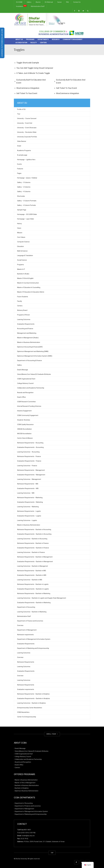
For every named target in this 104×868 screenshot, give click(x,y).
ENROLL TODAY (52, 734)
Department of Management (27, 630)
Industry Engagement (24, 411)
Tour (19, 114)
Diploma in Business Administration (27, 791)
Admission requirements (25, 635)
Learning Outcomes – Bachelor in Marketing (32, 612)
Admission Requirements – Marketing (30, 498)
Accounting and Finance (25, 329)
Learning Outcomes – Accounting (28, 452)
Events (19, 164)
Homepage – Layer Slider (26, 219)
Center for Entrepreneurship (27, 717)
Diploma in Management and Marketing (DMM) (33, 351)
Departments (43, 39)
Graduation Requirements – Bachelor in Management (35, 562)
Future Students (23, 297)
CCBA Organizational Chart (26, 379)
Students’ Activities (24, 420)
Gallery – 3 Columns (24, 182)
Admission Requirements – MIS (28, 484)
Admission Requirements (26, 662)
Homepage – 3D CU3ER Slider (27, 214)
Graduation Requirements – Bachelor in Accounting (34, 534)
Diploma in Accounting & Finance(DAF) (30, 347)
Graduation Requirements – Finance (29, 461)
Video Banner (22, 141)
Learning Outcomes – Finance (27, 466)
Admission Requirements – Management (31, 470)
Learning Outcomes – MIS (26, 493)
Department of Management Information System (34, 639)
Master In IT (21, 269)
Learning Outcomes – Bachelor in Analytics (31, 703)
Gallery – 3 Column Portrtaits (27, 201)
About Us (19, 39)
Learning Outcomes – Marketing (28, 507)
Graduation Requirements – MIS (28, 488)
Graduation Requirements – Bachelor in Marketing (34, 603)
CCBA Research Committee (26, 402)
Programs (30, 39)
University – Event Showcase (27, 128)
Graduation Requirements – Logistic (29, 516)
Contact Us (77, 2)
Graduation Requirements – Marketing (30, 502)
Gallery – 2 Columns (24, 187)
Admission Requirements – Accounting (30, 443)
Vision (19, 228)
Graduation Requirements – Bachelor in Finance (33, 548)
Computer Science (23, 242)
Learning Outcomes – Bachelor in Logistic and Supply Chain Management (42, 598)
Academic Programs (24, 150)
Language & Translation (25, 255)
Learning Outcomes (24, 319)
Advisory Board (22, 310)
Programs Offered (23, 315)
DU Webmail (49, 2)
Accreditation (21, 43)
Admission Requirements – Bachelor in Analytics (33, 694)
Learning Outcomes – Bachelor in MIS (30, 580)
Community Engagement (73, 39)
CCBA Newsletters (23, 712)
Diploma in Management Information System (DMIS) (35, 356)
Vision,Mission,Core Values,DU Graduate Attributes (34, 374)
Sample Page (22, 210)
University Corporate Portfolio (27, 137)
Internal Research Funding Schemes (29, 406)
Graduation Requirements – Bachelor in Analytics (34, 698)
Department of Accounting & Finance (29, 361)
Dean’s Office (21, 397)
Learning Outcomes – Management (29, 479)
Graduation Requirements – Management (31, 475)
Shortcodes (21, 196)
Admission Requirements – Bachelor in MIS (32, 571)
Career (59, 2)
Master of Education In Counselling (29, 287)
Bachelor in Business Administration (27, 785)
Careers (17, 768)
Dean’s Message (23, 370)
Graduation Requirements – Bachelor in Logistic (33, 589)
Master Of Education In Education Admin (31, 292)
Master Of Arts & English (25, 278)
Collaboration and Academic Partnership (31, 388)
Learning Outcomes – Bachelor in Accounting (32, 539)
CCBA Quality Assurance (25, 424)
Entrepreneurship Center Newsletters (30, 708)
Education (20, 246)
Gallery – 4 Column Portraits (26, 205)
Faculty (34, 43)
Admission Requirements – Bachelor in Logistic (33, 584)
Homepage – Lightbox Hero (26, 160)
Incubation (21, 6)
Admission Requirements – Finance (29, 456)
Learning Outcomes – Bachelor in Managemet (33, 566)
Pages (19, 173)
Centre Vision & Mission (25, 438)
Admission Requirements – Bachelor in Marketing (34, 593)
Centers (43, 43)
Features (20, 169)
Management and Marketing (27, 333)
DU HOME (19, 2)
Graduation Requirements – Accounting (30, 447)
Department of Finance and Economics (30, 621)
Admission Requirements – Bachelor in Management (35, 557)
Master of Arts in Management (25, 783)
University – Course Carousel (27, 118)
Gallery (29, 2)
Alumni (38, 2)
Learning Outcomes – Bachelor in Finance (31, 552)
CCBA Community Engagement (28, 415)
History (19, 224)
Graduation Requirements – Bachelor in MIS (32, 575)
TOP (52, 853)
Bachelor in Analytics (22, 788)
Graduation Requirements (26, 324)
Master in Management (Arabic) (28, 338)
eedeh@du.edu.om (28, 836)
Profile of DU (21, 109)
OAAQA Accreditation (24, 429)
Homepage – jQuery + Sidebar (27, 178)
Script (19, 146)
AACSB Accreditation (24, 434)
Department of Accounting (26, 607)
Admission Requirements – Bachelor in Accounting (34, 529)
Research (56, 39)
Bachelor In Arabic (23, 274)
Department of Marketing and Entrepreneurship (33, 648)
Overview (20, 625)
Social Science (22, 260)
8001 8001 (27, 830)
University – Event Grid (25, 123)
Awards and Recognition (25, 393)
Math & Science (22, 251)
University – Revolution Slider (27, 132)
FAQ (67, 2)
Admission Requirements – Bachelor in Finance (33, 543)
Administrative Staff (38, 6)
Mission (20, 233)
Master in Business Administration (29, 342)
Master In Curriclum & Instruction (28, 283)
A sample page (22, 155)
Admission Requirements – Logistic (29, 511)
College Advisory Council (25, 383)
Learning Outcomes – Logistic (27, 520)
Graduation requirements (26, 689)
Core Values (21, 237)
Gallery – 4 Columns (24, 192)
